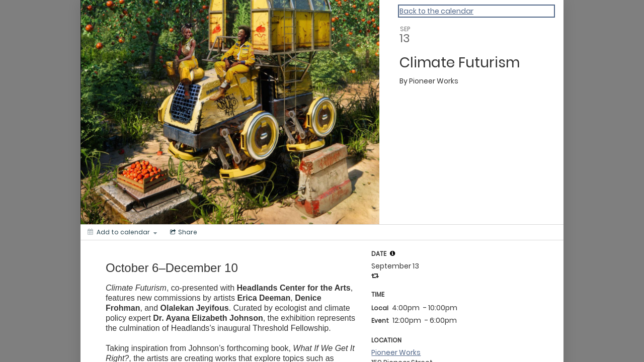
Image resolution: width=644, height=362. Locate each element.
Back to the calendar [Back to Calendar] (436, 11)
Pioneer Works (396, 352)
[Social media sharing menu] (183, 232)
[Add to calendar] (122, 232)
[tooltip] (392, 253)
